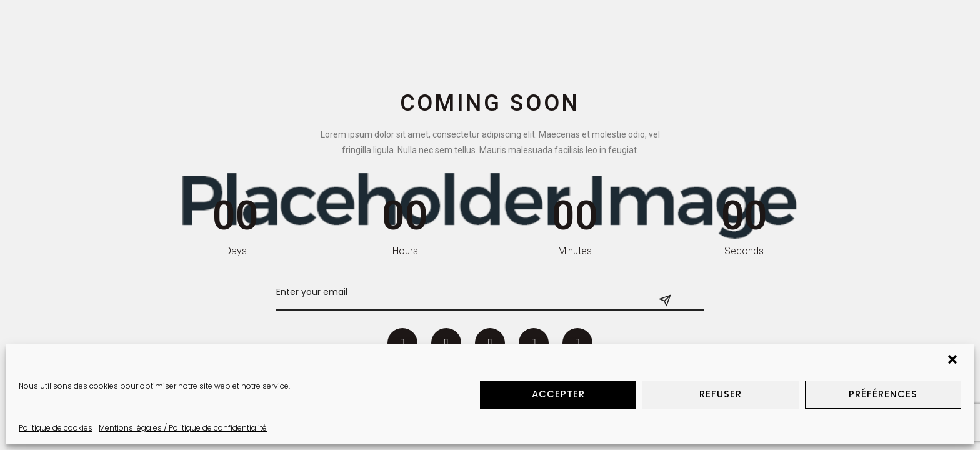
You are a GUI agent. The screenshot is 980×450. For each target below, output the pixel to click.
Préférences (883, 394)
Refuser (721, 394)
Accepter (558, 394)
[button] (954, 361)
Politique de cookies (56, 428)
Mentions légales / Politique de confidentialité (183, 428)
